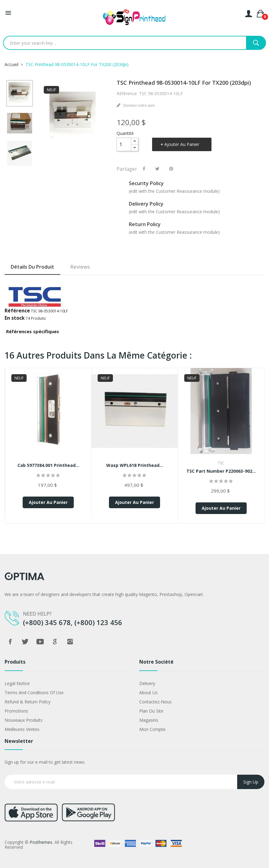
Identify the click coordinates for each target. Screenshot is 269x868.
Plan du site (151, 711)
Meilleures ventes (22, 729)
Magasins (149, 720)
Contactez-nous (155, 702)
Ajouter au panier (182, 144)
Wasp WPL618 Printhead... (135, 465)
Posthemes (41, 842)
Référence (17, 311)
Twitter (25, 642)
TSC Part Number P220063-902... (221, 471)
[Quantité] (124, 144)
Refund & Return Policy (28, 702)
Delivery (147, 683)
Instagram (70, 642)
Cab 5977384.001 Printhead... (48, 465)
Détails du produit (32, 267)
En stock (15, 318)
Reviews (80, 267)
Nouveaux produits (24, 720)
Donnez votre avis (138, 105)
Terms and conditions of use (34, 693)
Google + (55, 642)
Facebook (10, 642)
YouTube (40, 642)
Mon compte (152, 729)
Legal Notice (17, 683)
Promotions (16, 711)
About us (148, 693)
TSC (221, 463)
